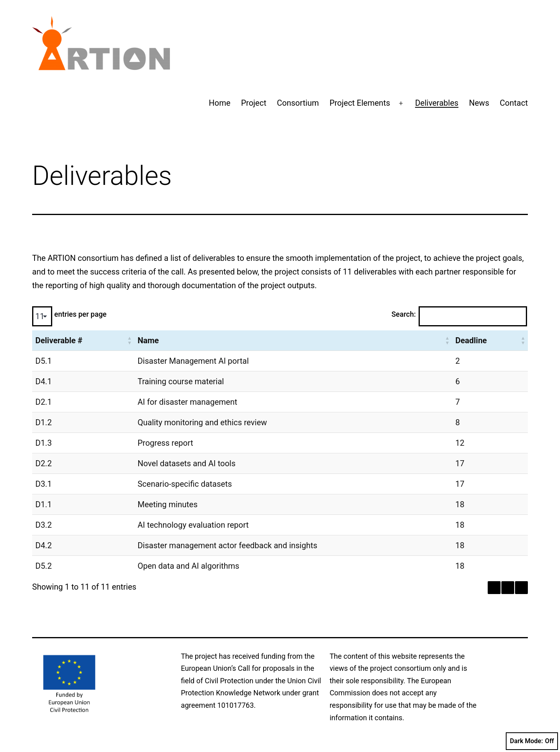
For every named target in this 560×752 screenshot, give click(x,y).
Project (254, 103)
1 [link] (508, 588)
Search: (404, 314)
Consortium (298, 103)
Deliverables (437, 103)
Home (220, 103)
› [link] (521, 588)
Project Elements (360, 103)
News (479, 103)
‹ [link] (494, 588)
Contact (514, 103)
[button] (129, 340)
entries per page (80, 314)
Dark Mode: (532, 741)
